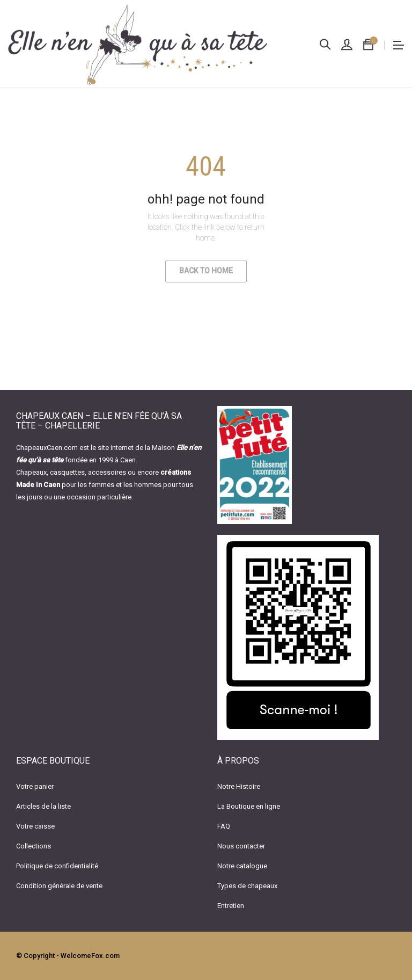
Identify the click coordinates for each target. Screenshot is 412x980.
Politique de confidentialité (57, 866)
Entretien (231, 906)
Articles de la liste (43, 806)
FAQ (224, 826)
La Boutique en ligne (249, 806)
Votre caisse (35, 826)
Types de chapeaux (247, 886)
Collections (34, 846)
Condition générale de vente (59, 886)
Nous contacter (241, 846)
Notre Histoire (239, 786)
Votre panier (35, 786)
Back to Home (206, 271)
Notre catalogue (242, 866)
